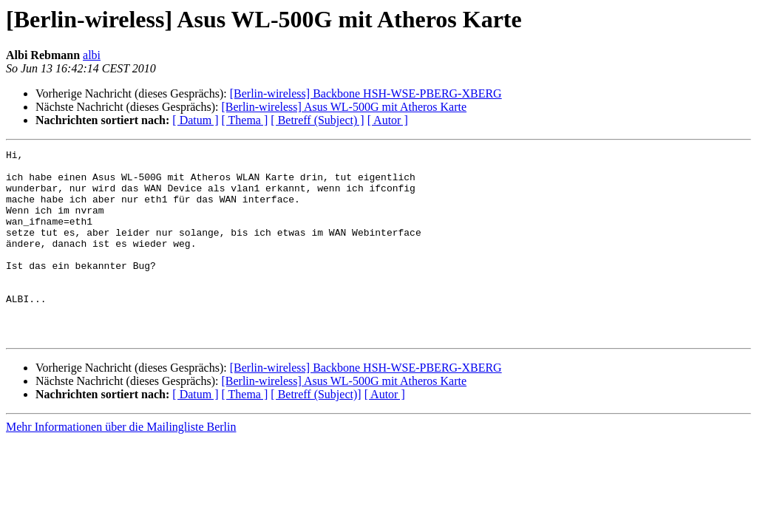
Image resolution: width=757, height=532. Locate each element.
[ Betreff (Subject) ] (317, 120)
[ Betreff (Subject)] (316, 432)
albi (92, 55)
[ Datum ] (195, 120)
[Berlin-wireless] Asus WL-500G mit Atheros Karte (344, 107)
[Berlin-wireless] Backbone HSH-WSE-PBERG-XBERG (366, 93)
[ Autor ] (388, 120)
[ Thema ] (245, 120)
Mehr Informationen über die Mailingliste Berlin (121, 464)
